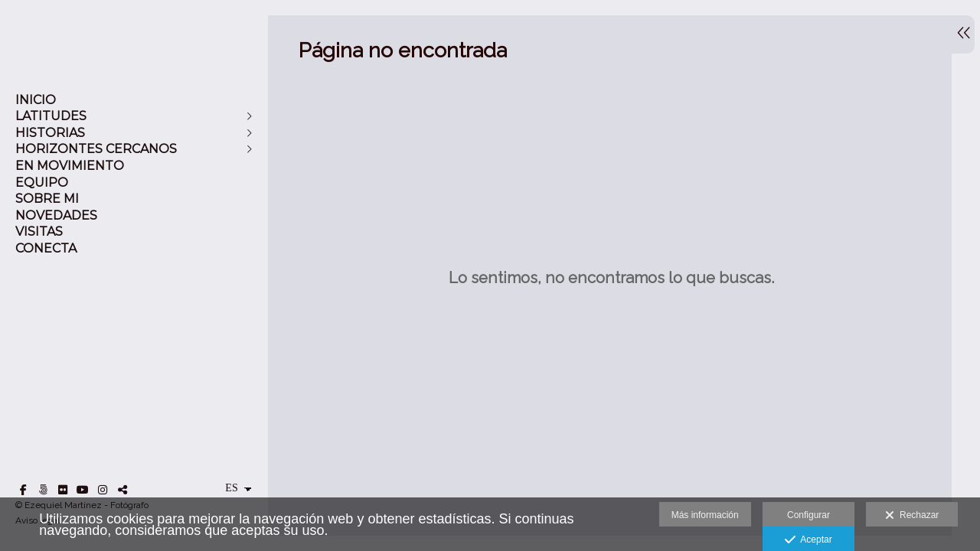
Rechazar (912, 516)
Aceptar (808, 540)
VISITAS (39, 231)
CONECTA (46, 248)
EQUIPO (42, 183)
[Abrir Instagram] (103, 490)
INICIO (36, 100)
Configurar (808, 515)
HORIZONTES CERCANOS (96, 149)
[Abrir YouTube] (83, 490)
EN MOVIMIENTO (70, 166)
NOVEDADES (56, 215)
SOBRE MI (47, 199)
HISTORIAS (50, 133)
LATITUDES (51, 116)
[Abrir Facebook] (23, 490)
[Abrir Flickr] (63, 490)
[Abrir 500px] (43, 490)
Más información (705, 515)
